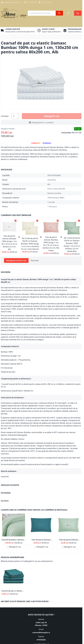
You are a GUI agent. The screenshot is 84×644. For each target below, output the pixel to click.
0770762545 (31, 2)
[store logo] (13, 13)
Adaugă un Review (8, 129)
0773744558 (45, 2)
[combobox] (45, 13)
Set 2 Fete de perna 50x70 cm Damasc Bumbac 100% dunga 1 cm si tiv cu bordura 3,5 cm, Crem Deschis (30, 244)
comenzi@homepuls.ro (12, 2)
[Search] (59, 13)
